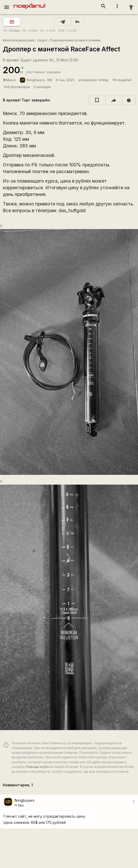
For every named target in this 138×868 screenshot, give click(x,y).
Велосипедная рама (19, 40)
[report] (129, 100)
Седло (42, 40)
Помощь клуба (37, 767)
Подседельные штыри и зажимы (75, 40)
